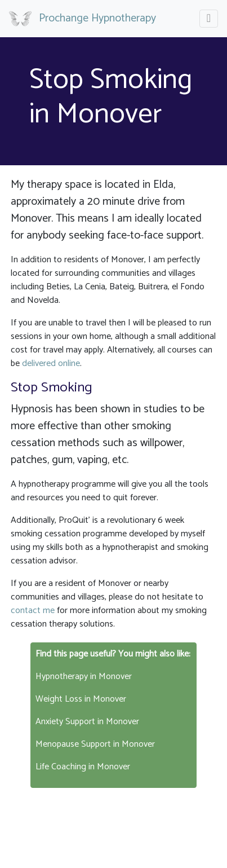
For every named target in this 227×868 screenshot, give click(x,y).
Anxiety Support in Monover (87, 722)
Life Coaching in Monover (83, 767)
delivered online (51, 363)
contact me (33, 611)
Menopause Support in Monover (95, 744)
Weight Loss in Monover (81, 699)
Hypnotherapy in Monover (84, 677)
